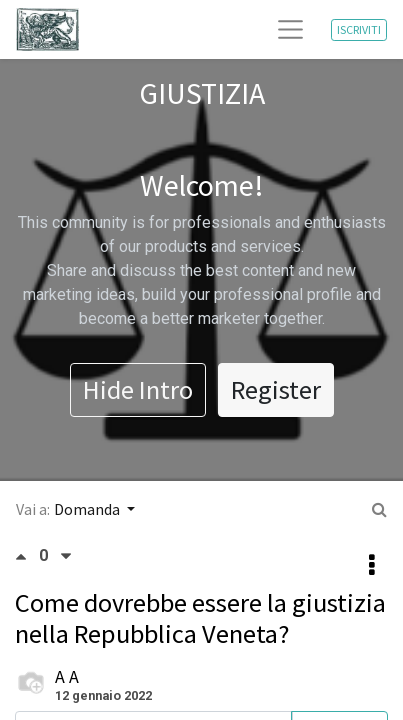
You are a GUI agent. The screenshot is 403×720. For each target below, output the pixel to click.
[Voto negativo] (66, 556)
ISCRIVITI (359, 29)
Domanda (88, 509)
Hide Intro (138, 389)
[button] (372, 566)
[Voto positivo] (27, 556)
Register (276, 389)
